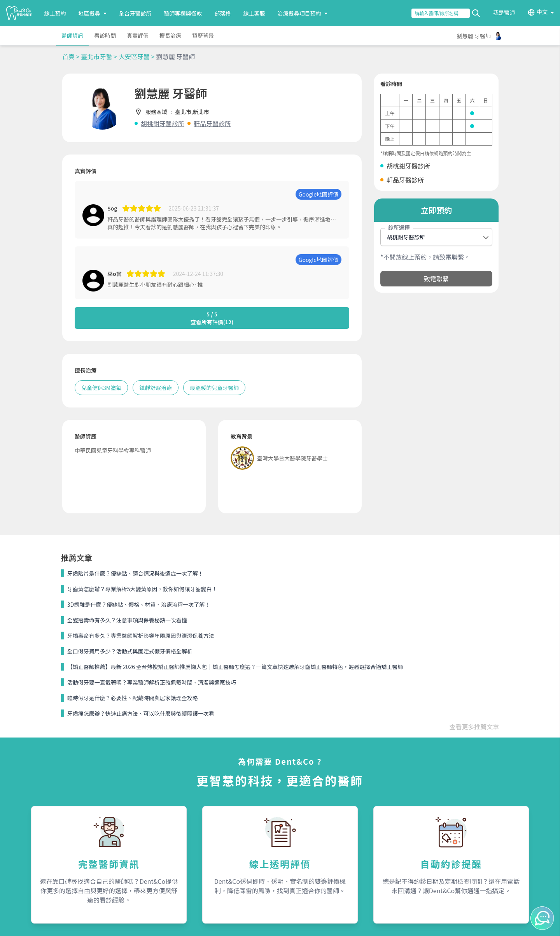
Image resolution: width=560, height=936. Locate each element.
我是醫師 (504, 12)
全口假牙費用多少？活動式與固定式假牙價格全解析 (130, 651)
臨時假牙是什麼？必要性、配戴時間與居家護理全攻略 (133, 698)
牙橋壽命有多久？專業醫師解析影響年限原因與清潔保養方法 (141, 636)
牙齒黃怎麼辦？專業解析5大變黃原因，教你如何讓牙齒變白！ (142, 589)
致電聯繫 (436, 279)
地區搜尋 (93, 13)
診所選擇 (399, 227)
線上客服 (254, 13)
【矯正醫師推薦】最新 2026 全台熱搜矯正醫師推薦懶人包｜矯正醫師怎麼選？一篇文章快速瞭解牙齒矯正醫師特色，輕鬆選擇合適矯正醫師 (235, 667)
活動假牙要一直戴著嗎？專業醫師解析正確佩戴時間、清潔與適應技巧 (152, 682)
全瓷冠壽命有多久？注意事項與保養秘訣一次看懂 (127, 620)
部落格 (223, 13)
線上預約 (55, 13)
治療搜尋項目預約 (303, 13)
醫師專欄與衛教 (183, 13)
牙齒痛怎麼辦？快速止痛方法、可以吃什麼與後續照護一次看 (141, 713)
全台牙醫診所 (135, 13)
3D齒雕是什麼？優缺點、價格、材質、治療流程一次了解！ (139, 604)
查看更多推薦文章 (474, 727)
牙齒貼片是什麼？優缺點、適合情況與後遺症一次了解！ (135, 573)
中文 (542, 12)
